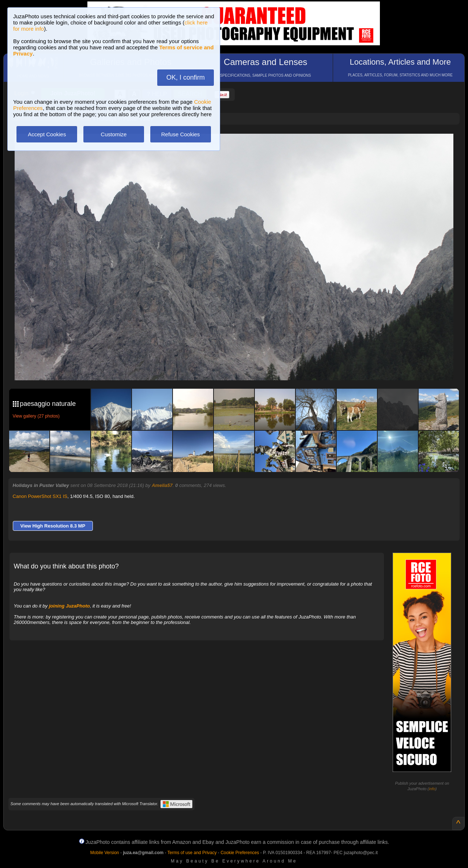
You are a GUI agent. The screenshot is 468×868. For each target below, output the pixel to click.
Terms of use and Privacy (192, 853)
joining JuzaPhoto (69, 606)
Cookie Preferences (240, 853)
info (432, 789)
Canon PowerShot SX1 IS (40, 496)
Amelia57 (162, 485)
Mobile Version (105, 853)
